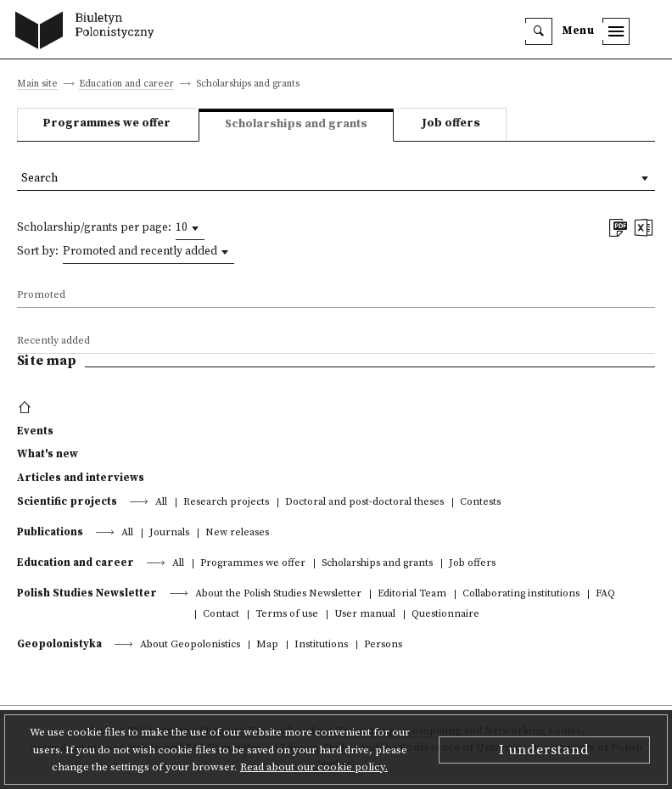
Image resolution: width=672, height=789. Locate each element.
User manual (365, 615)
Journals (169, 533)
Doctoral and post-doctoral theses (364, 503)
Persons (383, 645)
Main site (37, 84)
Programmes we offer (107, 123)
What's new (48, 454)
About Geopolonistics (190, 645)
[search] (539, 31)
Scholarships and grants (377, 564)
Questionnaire (445, 615)
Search (39, 179)
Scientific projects (67, 501)
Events (35, 431)
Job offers (451, 123)
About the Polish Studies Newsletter (278, 594)
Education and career (126, 84)
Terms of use (287, 615)
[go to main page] (89, 32)
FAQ (605, 594)
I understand (544, 750)
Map (267, 645)
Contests (480, 503)
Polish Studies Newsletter (87, 593)
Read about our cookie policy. (314, 767)
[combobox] (190, 228)
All (161, 503)
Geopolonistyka (59, 644)
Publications (50, 532)
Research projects (226, 503)
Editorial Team (412, 594)
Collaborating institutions (521, 594)
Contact (221, 615)
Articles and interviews (81, 478)
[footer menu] (27, 408)
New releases (237, 533)
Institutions (321, 645)
